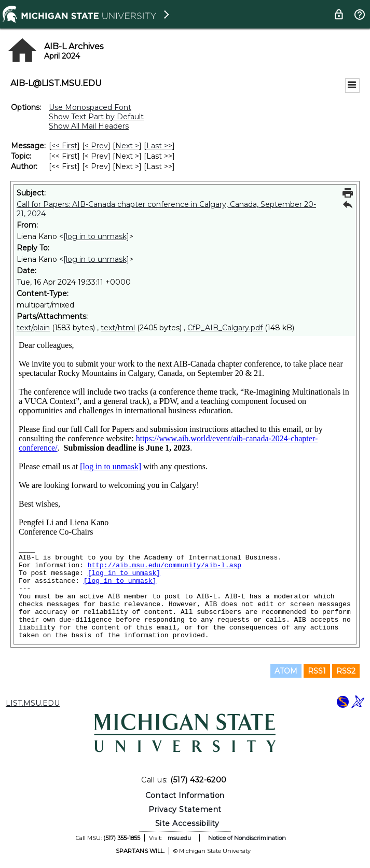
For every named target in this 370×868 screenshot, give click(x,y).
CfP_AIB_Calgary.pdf (225, 328)
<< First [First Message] (64, 146)
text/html (118, 328)
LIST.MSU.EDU (33, 703)
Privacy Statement (185, 809)
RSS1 (317, 671)
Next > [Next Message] (127, 146)
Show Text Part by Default (96, 117)
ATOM (286, 671)
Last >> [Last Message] (159, 146)
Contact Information (185, 795)
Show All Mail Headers (89, 126)
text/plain (33, 328)
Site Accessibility (187, 823)
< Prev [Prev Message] (96, 146)
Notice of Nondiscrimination (247, 838)
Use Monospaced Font (90, 107)
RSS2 (346, 671)
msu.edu (179, 838)
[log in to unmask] (96, 236)
